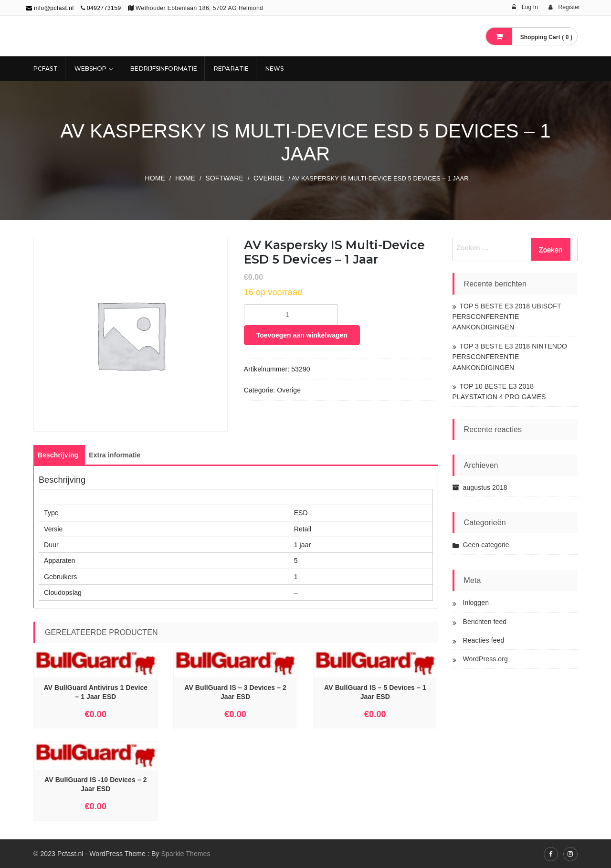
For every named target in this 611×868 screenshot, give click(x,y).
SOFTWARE (224, 178)
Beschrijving (58, 455)
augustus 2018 (485, 487)
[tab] (58, 455)
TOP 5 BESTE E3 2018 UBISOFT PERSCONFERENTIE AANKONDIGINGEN (507, 317)
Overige (269, 178)
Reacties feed (484, 640)
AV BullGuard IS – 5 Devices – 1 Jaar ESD (375, 692)
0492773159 (104, 8)
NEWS (274, 69)
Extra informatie (115, 455)
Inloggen (476, 603)
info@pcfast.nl (50, 8)
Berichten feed (485, 622)
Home (155, 178)
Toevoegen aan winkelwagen (302, 335)
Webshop (91, 69)
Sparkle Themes (185, 854)
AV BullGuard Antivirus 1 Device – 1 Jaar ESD (95, 692)
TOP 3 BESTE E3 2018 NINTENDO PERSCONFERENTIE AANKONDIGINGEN (510, 357)
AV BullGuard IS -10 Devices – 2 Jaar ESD (95, 784)
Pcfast (46, 69)
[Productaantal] (291, 315)
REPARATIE (231, 69)
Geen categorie (486, 545)
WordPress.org (485, 659)
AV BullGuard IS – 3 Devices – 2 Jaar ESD (235, 692)
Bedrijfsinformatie (164, 69)
